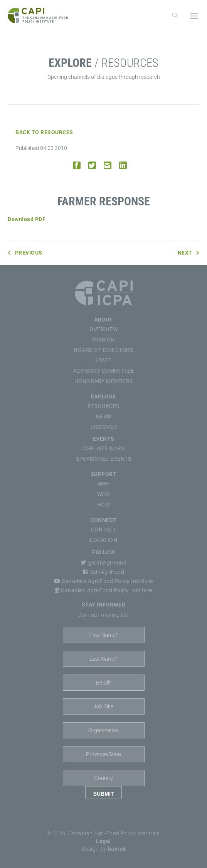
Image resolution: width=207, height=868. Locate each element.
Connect (103, 520)
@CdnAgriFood (103, 563)
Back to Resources (44, 132)
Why (104, 484)
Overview (103, 329)
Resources (103, 406)
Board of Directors (103, 350)
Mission (104, 340)
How (104, 505)
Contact (104, 530)
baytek (117, 849)
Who (104, 494)
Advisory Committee (103, 371)
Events (104, 439)
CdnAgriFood (103, 572)
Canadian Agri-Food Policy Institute (103, 581)
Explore (103, 397)
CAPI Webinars (104, 448)
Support (104, 474)
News (104, 417)
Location (103, 540)
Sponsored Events (103, 459)
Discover (104, 427)
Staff (103, 360)
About (103, 320)
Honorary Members (104, 381)
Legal (103, 841)
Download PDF (27, 219)
